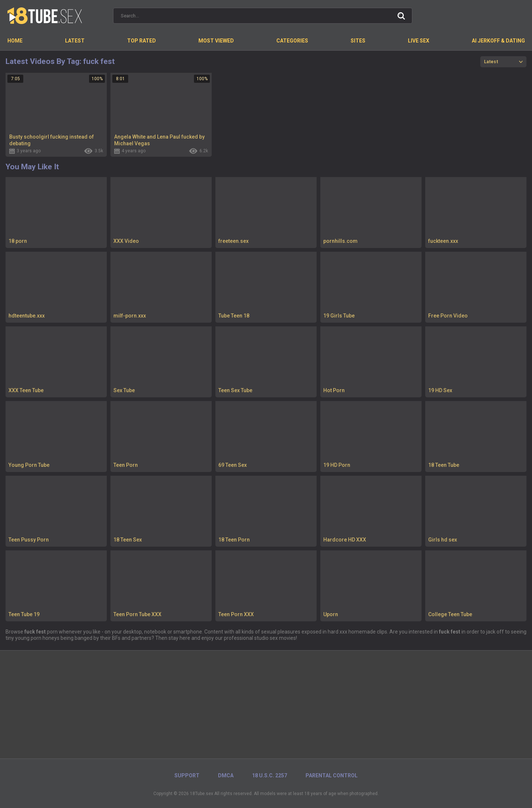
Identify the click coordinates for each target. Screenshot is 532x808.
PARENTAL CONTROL (332, 775)
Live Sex (419, 41)
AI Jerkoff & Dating (498, 41)
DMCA (226, 775)
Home (15, 41)
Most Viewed (216, 41)
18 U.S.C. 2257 (270, 775)
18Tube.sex (202, 794)
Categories (292, 41)
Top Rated (141, 41)
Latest (75, 41)
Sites (358, 41)
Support (187, 775)
